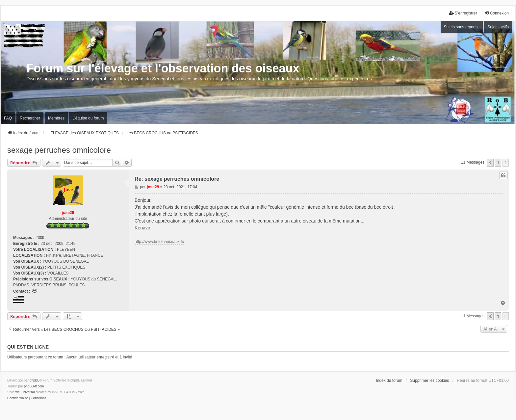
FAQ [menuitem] (8, 118)
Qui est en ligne (28, 347)
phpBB (35, 380)
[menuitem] (18, 398)
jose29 (68, 213)
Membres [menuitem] (56, 118)
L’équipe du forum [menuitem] (88, 118)
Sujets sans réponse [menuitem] (462, 27)
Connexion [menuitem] (496, 13)
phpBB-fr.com (34, 386)
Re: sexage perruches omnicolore (177, 179)
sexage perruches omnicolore (59, 150)
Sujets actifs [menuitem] (498, 27)
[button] (490, 163)
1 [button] (498, 163)
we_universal (25, 392)
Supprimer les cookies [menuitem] (429, 381)
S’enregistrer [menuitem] (463, 13)
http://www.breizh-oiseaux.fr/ (159, 242)
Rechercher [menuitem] (30, 118)
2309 (40, 238)
